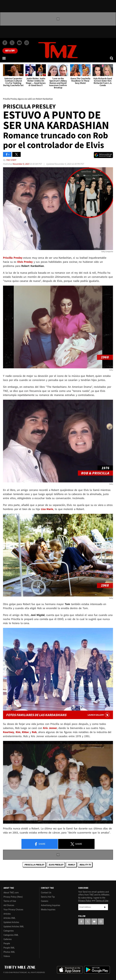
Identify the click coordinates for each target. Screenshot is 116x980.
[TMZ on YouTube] (94, 922)
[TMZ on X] (12, 43)
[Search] (112, 58)
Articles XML (10, 918)
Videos (7, 956)
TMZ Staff (11, 160)
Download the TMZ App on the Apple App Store (70, 970)
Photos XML (9, 952)
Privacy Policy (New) (13, 897)
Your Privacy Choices (13, 910)
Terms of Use (10, 901)
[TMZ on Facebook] (5, 43)
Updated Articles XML (14, 927)
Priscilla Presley (34, 865)
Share (40, 844)
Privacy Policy (85, 901)
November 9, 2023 (21, 164)
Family (71, 865)
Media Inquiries (48, 910)
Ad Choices (9, 905)
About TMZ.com (11, 893)
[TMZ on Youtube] (19, 43)
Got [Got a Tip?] (10, 51)
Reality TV (85, 865)
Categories (9, 931)
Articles (7, 914)
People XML (9, 948)
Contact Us (46, 893)
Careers (45, 901)
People (7, 943)
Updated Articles (11, 922)
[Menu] (4, 58)
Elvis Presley (56, 865)
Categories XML (11, 935)
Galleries (8, 939)
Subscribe (105, 907)
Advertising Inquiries (51, 905)
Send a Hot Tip (48, 897)
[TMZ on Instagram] (27, 43)
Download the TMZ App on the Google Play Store (97, 970)
